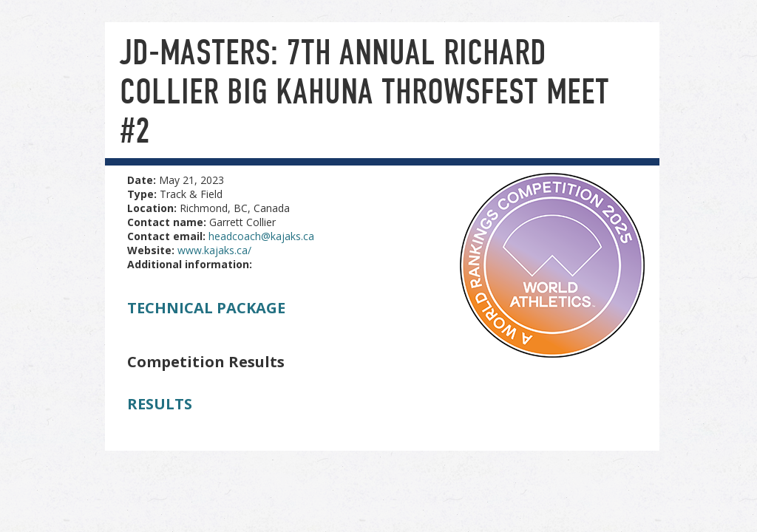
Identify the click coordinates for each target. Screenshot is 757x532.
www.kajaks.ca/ (214, 250)
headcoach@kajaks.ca (261, 236)
